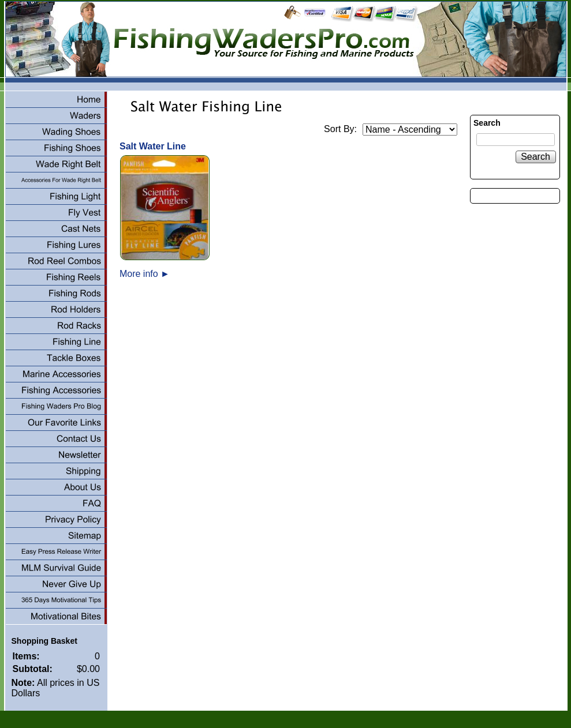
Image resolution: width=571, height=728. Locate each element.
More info (145, 274)
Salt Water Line (153, 146)
